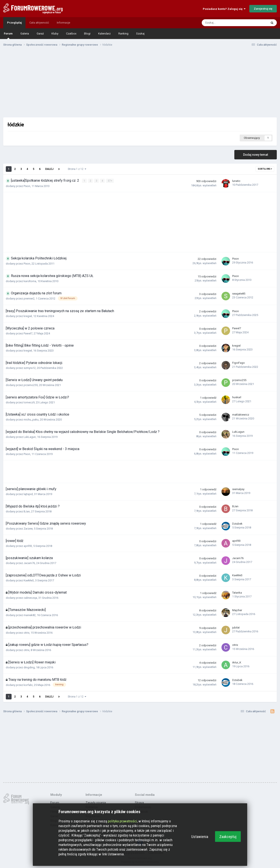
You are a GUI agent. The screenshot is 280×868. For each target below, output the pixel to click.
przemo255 (31, 385)
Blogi (87, 34)
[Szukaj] (225, 23)
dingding (29, 667)
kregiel (28, 316)
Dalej (49, 169)
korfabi (28, 685)
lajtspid (28, 494)
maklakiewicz (241, 414)
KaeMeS (29, 580)
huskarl (237, 397)
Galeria (25, 34)
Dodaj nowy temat (256, 155)
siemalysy (238, 489)
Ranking (123, 34)
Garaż (40, 34)
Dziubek (237, 523)
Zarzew (28, 529)
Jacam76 (29, 563)
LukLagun (30, 437)
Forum (8, 35)
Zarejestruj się (263, 9)
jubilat (236, 627)
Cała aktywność (39, 23)
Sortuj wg (265, 169)
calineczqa (30, 598)
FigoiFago (239, 363)
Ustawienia (200, 837)
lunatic (236, 181)
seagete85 (239, 294)
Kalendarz (104, 34)
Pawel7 (28, 333)
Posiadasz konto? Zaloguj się (224, 9)
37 (110, 181)
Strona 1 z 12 (77, 169)
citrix (26, 632)
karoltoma (30, 281)
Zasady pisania (96, 802)
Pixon (27, 186)
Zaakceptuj (228, 837)
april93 (28, 546)
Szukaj (140, 34)
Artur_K (237, 662)
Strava (139, 802)
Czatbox (71, 34)
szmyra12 (30, 368)
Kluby (55, 34)
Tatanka (237, 593)
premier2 (29, 299)
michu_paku (31, 420)
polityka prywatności (122, 821)
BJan (27, 511)
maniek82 (30, 615)
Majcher (237, 610)
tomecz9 (29, 402)
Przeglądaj (14, 23)
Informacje (63, 23)
